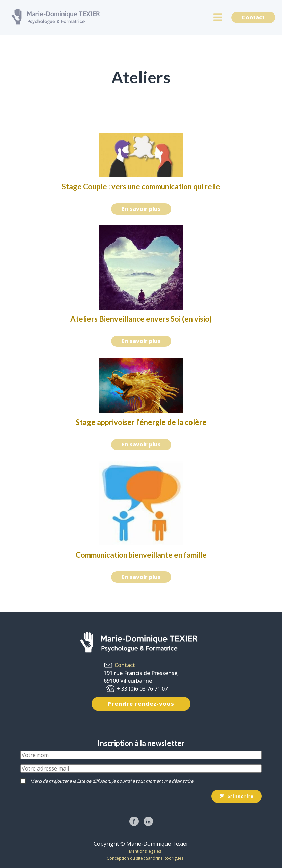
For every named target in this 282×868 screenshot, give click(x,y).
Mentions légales (145, 851)
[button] (237, 796)
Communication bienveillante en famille (141, 555)
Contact (253, 17)
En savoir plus (141, 209)
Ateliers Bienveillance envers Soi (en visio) (141, 319)
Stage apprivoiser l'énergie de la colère (141, 422)
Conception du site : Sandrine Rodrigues (145, 858)
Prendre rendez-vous (141, 704)
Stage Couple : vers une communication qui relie (141, 186)
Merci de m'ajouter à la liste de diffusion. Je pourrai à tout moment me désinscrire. (112, 781)
